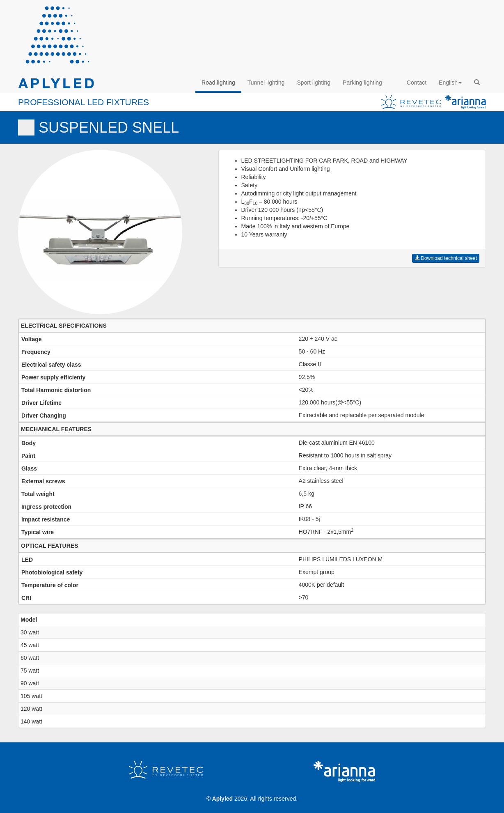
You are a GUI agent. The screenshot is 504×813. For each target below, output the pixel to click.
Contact (417, 83)
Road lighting (218, 83)
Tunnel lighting (266, 83)
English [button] (450, 83)
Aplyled (223, 799)
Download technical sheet (446, 258)
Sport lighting (314, 83)
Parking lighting (362, 83)
